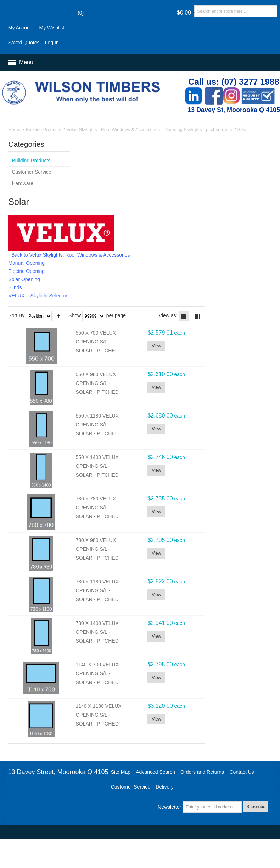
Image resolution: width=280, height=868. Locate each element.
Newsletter (169, 807)
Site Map (121, 772)
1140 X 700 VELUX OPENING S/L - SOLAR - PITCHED (97, 674)
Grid (198, 316)
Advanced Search (155, 772)
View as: (168, 315)
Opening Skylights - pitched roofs (198, 130)
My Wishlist (52, 28)
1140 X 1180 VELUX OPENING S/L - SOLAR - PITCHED (98, 715)
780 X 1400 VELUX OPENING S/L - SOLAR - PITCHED (97, 632)
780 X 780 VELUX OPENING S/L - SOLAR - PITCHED (97, 508)
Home (14, 130)
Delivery (165, 787)
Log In (52, 43)
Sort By (16, 315)
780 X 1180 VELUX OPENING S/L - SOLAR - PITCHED (97, 591)
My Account (21, 28)
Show (75, 315)
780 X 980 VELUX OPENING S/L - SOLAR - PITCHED (97, 549)
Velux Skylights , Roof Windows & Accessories (113, 130)
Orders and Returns (202, 772)
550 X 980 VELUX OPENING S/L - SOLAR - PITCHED (97, 383)
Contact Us (242, 772)
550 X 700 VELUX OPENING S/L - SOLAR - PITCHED (97, 342)
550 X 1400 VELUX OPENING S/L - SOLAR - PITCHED (97, 466)
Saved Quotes (24, 43)
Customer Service (131, 787)
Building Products (44, 130)
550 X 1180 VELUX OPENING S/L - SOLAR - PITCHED (97, 425)
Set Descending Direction (58, 316)
